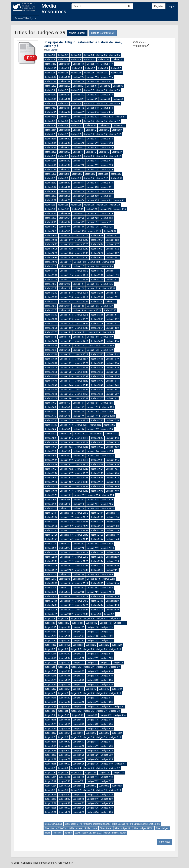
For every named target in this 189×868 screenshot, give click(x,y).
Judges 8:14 (93, 795)
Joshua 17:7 (50, 416)
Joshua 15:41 (66, 381)
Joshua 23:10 (93, 579)
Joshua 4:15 (50, 112)
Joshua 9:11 (78, 209)
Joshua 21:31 (51, 530)
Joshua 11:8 (93, 266)
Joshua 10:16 (97, 236)
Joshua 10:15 (82, 236)
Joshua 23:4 (79, 574)
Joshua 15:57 (82, 394)
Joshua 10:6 (93, 227)
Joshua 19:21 (51, 469)
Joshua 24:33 (82, 614)
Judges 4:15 (107, 698)
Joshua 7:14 (93, 161)
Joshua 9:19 (107, 214)
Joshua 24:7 (65, 592)
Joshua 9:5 (76, 205)
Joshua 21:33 (82, 530)
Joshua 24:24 (97, 605)
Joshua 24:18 (82, 601)
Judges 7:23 (107, 781)
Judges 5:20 (50, 724)
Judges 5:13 (106, 715)
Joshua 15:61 (66, 398)
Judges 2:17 (65, 658)
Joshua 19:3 (79, 451)
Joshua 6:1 (78, 130)
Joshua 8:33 (65, 200)
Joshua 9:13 (106, 209)
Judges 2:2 (91, 645)
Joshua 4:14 (107, 108)
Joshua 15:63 (97, 398)
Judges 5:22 (79, 724)
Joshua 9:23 (93, 218)
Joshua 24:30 (112, 610)
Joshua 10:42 (112, 258)
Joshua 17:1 (108, 407)
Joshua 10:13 (51, 236)
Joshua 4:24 (107, 117)
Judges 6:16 (50, 746)
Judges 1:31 (65, 641)
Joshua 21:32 (66, 530)
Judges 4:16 (50, 702)
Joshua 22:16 (51, 557)
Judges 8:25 (107, 803)
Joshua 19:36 (51, 482)
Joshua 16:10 (93, 407)
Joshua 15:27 (82, 368)
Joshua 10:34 (66, 253)
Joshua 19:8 (79, 456)
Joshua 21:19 (97, 517)
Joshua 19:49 (97, 491)
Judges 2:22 (65, 663)
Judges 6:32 (65, 759)
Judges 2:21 (50, 663)
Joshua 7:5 (50, 156)
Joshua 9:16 (65, 214)
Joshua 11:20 (51, 280)
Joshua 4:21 (65, 117)
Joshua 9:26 (65, 222)
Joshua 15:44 (112, 381)
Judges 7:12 (104, 773)
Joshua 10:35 (82, 253)
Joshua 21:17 (66, 517)
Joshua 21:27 (66, 526)
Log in (171, 6)
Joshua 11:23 (97, 280)
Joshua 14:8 (93, 337)
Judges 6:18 (79, 746)
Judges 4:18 (79, 702)
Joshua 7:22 (65, 170)
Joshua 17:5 (93, 412)
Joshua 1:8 (63, 60)
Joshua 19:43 (82, 486)
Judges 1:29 (107, 636)
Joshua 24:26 (51, 610)
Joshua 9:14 (120, 209)
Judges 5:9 (50, 715)
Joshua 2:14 (79, 77)
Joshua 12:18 (66, 297)
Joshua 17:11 (109, 416)
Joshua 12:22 (51, 302)
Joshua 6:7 (76, 134)
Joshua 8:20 (93, 187)
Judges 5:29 (107, 729)
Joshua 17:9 (79, 416)
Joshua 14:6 (65, 337)
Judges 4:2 (91, 689)
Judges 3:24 (107, 680)
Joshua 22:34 (97, 570)
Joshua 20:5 (50, 500)
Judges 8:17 (65, 799)
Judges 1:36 (65, 645)
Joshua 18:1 (81, 425)
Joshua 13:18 (51, 319)
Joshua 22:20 (112, 557)
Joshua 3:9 (115, 90)
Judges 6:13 (79, 742)
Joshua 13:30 (82, 328)
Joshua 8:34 (79, 200)
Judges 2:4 (117, 645)
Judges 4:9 (102, 693)
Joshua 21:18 (82, 517)
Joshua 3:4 (50, 90)
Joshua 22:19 (97, 557)
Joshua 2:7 (63, 73)
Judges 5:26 (65, 729)
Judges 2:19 (93, 658)
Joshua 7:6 (63, 156)
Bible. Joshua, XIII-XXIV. (56, 828)
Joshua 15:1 (66, 346)
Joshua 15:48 (97, 385)
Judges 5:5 (76, 711)
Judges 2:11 (50, 654)
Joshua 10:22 (112, 240)
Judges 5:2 (119, 707)
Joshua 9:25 (50, 222)
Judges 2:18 (79, 658)
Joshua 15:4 (108, 346)
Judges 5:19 (107, 720)
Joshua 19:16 (51, 464)
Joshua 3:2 (105, 86)
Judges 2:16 (50, 658)
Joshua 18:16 (82, 438)
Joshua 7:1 (78, 152)
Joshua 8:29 (79, 196)
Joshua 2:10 (102, 73)
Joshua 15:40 (51, 381)
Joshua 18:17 (97, 438)
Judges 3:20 (50, 680)
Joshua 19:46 (51, 491)
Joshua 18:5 (65, 429)
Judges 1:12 (92, 623)
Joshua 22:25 (112, 561)
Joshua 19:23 (82, 469)
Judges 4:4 (117, 689)
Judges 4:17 (65, 702)
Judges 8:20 (107, 799)
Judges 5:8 (115, 711)
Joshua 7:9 (102, 156)
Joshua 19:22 (66, 469)
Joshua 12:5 (93, 284)
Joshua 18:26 (82, 447)
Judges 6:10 (115, 737)
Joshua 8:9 (89, 178)
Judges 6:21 (50, 751)
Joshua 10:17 (112, 236)
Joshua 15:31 (66, 372)
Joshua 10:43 (51, 262)
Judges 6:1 (78, 733)
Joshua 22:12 (66, 552)
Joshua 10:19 (66, 240)
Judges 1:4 (63, 619)
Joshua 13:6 (93, 306)
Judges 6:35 (107, 759)
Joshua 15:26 (66, 368)
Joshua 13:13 (51, 315)
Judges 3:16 (65, 676)
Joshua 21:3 (79, 504)
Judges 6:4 (117, 733)
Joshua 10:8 (50, 231)
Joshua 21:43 (82, 539)
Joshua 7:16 (50, 165)
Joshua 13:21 (97, 319)
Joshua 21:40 (112, 535)
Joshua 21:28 (82, 526)
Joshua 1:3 (76, 55)
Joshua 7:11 (50, 161)
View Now (164, 842)
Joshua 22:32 (66, 570)
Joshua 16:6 (107, 403)
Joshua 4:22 (79, 117)
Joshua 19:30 (112, 473)
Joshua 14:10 (51, 341)
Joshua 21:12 (66, 513)
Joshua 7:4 (117, 152)
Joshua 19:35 (112, 478)
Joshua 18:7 (93, 429)
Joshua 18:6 (79, 429)
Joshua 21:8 (79, 508)
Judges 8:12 (65, 795)
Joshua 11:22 (82, 280)
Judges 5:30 (50, 733)
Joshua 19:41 (51, 486)
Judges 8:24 (93, 803)
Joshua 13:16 (97, 315)
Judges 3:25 (50, 685)
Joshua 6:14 (93, 139)
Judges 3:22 (79, 680)
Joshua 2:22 (50, 86)
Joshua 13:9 (65, 310)
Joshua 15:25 (51, 368)
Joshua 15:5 (50, 350)
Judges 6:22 (65, 751)
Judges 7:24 (50, 786)
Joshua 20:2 (80, 495)
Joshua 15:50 (51, 390)
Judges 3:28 (93, 685)
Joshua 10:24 (66, 244)
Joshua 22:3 (79, 544)
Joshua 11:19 (112, 275)
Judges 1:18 (93, 627)
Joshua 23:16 (112, 583)
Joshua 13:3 (50, 306)
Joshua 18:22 (97, 442)
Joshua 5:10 (76, 126)
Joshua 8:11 (116, 178)
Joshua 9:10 (63, 209)
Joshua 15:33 (97, 372)
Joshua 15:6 (65, 350)
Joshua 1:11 (103, 60)
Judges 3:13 (93, 671)
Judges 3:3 (118, 663)
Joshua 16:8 (65, 407)
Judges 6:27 (65, 755)
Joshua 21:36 (51, 535)
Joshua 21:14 (97, 513)
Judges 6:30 (107, 755)
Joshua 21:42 (66, 539)
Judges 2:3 (104, 645)
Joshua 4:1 (92, 99)
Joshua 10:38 (51, 258)
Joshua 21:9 (93, 508)
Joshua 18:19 (51, 442)
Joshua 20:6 (65, 500)
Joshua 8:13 (65, 183)
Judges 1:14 (120, 623)
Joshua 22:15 (112, 552)
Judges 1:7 (102, 619)
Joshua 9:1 (106, 200)
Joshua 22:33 (82, 570)
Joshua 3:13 (93, 95)
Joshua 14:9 (107, 337)
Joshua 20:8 (93, 500)
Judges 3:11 (65, 671)
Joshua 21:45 (112, 539)
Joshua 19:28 (82, 473)
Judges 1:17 (79, 627)
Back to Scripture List (103, 33)
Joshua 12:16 (112, 293)
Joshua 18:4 (50, 429)
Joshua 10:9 (65, 231)
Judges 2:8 (89, 649)
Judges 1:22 (79, 632)
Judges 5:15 (50, 720)
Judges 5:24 (107, 724)
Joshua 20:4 (108, 495)
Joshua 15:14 (112, 354)
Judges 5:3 (50, 711)
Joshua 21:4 (93, 504)
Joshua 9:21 (65, 218)
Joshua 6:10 (115, 134)
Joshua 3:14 (107, 95)
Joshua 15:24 (112, 363)
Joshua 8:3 (90, 174)
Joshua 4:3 (118, 99)
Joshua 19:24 (97, 469)
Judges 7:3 (63, 768)
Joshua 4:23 (93, 117)
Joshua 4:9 (115, 104)
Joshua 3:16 (65, 99)
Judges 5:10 (63, 715)
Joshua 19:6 (50, 456)
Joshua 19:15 (112, 460)
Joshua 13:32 (112, 328)
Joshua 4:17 (79, 112)
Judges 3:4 (50, 667)
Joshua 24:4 (93, 588)
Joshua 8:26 (107, 192)
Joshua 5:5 (89, 121)
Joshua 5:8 (50, 126)
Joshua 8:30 (93, 196)
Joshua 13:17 (112, 315)
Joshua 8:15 (93, 183)
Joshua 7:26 (50, 174)
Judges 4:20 (107, 702)
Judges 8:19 (93, 799)
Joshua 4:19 (107, 112)
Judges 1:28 (93, 636)
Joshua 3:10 (50, 95)
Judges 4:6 (63, 693)
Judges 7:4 (76, 768)
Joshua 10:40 (82, 258)
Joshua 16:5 (93, 403)
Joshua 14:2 (80, 332)
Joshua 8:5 (116, 174)
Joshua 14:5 (50, 337)
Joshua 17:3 (65, 412)
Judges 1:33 (93, 641)
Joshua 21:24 (97, 522)
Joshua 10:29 (66, 249)
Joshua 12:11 (109, 288)
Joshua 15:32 (82, 372)
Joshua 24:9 (93, 592)
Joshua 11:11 (66, 271)
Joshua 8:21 (107, 187)
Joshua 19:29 (97, 473)
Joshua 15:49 (112, 385)
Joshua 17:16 (112, 420)
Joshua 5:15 (65, 130)
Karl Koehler (52, 50)
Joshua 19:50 (112, 491)
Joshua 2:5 (116, 68)
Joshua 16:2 (50, 403)
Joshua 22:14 (97, 552)
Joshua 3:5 (63, 90)
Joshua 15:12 (82, 354)
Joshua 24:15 (112, 597)
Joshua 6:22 (65, 148)
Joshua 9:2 (119, 200)
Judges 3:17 (79, 676)
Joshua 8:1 (64, 174)
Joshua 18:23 (112, 442)
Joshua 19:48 (82, 491)
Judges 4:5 (50, 693)
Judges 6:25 (107, 751)
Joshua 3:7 (89, 90)
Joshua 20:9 (107, 500)
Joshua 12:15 (97, 293)
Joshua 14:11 (66, 341)
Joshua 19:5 (107, 451)
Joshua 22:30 (112, 566)
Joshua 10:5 (79, 227)
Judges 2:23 (79, 663)
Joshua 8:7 (63, 178)
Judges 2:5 (50, 649)
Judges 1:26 (65, 636)
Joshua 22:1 (50, 544)
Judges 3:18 (93, 676)
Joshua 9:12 (92, 209)
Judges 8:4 (117, 786)
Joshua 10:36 (97, 253)
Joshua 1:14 (65, 64)
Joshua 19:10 (107, 456)
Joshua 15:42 (82, 381)
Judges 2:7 (76, 649)
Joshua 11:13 (97, 271)
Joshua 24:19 (97, 601)
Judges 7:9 (63, 773)
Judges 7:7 (115, 768)
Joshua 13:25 (82, 324)
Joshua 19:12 (66, 460)
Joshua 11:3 (94, 262)
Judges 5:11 (77, 715)
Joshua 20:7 (79, 500)
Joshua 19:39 (97, 482)
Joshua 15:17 (82, 359)
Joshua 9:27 (79, 222)
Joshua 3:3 (118, 86)
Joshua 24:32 (66, 614)
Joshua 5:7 (115, 121)
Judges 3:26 (65, 685)
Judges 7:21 (79, 781)
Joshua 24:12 (66, 597)
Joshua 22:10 (107, 548)
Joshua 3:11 (65, 95)
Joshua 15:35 (51, 376)
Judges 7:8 (50, 773)
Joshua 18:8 (107, 429)
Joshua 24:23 (82, 605)
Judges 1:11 (77, 623)
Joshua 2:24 (79, 86)
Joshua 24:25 (112, 605)
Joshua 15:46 (66, 385)
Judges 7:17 (93, 777)
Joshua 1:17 (107, 64)
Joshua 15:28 (97, 368)
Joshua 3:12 (79, 95)
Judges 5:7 (102, 711)
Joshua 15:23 (97, 363)
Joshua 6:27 (65, 152)
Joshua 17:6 (107, 412)
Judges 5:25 (50, 729)
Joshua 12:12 (51, 293)
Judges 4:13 (79, 698)
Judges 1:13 (106, 623)
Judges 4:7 (76, 693)
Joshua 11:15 (51, 275)
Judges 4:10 (115, 693)
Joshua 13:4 (65, 306)
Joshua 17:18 (66, 425)
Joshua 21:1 (50, 504)
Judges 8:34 (93, 812)
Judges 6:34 (93, 759)
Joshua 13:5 (79, 306)
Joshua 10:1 (93, 222)
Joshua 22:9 (93, 548)
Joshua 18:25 (66, 447)
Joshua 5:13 (119, 126)
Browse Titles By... (26, 18)
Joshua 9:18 (93, 214)
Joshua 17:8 (65, 416)
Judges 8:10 (115, 790)
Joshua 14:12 (82, 341)
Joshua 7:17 (65, 165)
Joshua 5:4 (76, 121)
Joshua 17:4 (79, 412)
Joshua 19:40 (112, 482)
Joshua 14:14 (112, 341)
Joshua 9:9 (50, 209)
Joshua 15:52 (82, 390)
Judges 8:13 (79, 795)
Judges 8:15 (107, 795)
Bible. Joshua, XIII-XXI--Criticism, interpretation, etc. (136, 824)
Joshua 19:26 (51, 473)
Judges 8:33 (79, 812)
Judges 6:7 (76, 737)
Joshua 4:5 (63, 104)
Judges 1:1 (96, 614)
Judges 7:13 (119, 773)
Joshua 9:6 (89, 205)
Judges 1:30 (50, 641)
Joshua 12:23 (66, 302)
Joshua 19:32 (66, 478)
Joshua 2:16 (107, 77)
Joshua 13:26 (97, 324)
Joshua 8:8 (76, 178)
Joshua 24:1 (50, 588)
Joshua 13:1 (96, 302)
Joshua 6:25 (107, 148)
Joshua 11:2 (80, 262)
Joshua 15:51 (66, 390)
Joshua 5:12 (105, 126)
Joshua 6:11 (50, 139)
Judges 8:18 (79, 799)
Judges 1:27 (79, 636)
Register (159, 6)
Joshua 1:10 (89, 60)
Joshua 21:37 (66, 535)
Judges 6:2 (91, 733)
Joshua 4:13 (93, 108)
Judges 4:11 (50, 698)
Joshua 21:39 (97, 535)
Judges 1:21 (65, 632)
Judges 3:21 (65, 680)
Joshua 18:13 (111, 434)
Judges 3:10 (50, 671)
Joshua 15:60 (51, 398)
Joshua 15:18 (97, 359)
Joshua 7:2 (91, 152)
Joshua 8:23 (65, 192)
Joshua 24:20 (112, 601)
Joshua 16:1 (112, 398)
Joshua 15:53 (97, 390)
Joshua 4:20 (50, 117)
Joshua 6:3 (104, 130)
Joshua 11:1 (66, 262)
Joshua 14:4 (108, 332)
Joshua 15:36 (66, 376)
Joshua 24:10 (107, 592)
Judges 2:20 (107, 658)
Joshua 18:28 (112, 447)
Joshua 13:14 (66, 315)
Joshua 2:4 (103, 68)
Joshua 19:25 (112, 469)
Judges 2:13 (79, 654)
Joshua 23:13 (66, 583)
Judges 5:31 (65, 733)
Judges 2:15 (107, 654)
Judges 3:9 (115, 667)
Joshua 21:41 (51, 539)
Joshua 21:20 (112, 517)
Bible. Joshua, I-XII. (53, 824)
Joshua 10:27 (112, 244)
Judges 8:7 (76, 790)
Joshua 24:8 (79, 592)
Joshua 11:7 (79, 266)
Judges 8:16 (50, 799)
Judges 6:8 (89, 737)
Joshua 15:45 (51, 385)
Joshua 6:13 (79, 139)
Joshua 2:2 (77, 68)
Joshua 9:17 (79, 214)
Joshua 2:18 (65, 82)
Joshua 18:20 (66, 442)
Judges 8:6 (63, 790)
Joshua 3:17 (79, 99)
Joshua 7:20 (107, 165)
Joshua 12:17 (51, 297)
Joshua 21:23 (82, 522)
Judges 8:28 (79, 808)
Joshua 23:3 (65, 574)
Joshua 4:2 (105, 99)
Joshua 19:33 (82, 478)
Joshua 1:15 (79, 64)
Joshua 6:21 (50, 148)
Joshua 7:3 (104, 152)
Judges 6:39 (93, 764)
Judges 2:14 (93, 654)
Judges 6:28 (79, 755)
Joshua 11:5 (50, 266)
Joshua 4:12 (79, 108)
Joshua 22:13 (82, 552)
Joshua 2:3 (90, 68)
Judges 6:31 (50, 759)
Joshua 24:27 (66, 610)
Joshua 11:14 (112, 271)
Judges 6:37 (65, 764)
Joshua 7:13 (79, 161)
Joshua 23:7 (50, 579)
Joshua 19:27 (66, 473)
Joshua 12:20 (97, 297)
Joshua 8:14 (79, 183)
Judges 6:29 (93, 755)
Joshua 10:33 (51, 253)
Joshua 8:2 (77, 174)
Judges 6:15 (107, 742)
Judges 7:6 (102, 768)
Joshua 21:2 (65, 504)
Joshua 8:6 (50, 178)
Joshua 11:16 (66, 275)
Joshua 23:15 (97, 583)
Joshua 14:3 (94, 332)
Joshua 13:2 (111, 302)
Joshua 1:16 (93, 64)
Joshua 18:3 (109, 425)
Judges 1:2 (109, 614)
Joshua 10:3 (50, 227)
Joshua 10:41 (97, 258)
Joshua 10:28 (51, 249)
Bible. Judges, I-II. (123, 828)
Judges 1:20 (50, 632)
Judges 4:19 (93, 702)
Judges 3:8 (102, 667)
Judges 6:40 (107, 764)
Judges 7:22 (93, 781)
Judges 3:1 (92, 663)
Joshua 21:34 (97, 530)
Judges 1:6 (89, 619)
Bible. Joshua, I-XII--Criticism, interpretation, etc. (87, 824)
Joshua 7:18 (79, 165)
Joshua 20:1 (66, 495)
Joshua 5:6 (102, 121)
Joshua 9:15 (50, 214)
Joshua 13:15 (82, 315)
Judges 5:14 (120, 715)
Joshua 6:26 (50, 152)
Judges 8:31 (50, 812)
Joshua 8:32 (50, 200)
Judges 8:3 (104, 786)
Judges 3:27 (79, 685)
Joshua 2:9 (89, 73)
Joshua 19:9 (93, 456)
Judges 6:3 (104, 733)
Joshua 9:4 (63, 205)
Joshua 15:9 (107, 350)
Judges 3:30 (50, 689)
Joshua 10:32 (112, 249)
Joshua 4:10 (50, 108)
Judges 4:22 (65, 707)
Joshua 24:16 (51, 601)
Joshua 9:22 (79, 218)
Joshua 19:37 (66, 482)
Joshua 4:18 (93, 112)
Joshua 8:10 (102, 178)
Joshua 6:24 (93, 148)
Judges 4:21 (50, 707)
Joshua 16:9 (79, 407)
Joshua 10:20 (82, 240)
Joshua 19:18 (82, 464)
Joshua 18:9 (50, 434)
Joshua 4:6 (76, 104)
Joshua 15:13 (97, 354)
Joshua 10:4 (65, 227)
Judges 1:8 (115, 619)
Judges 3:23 (93, 680)
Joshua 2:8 (76, 73)
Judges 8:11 (50, 795)
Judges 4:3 (104, 689)
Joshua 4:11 (65, 108)
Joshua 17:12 (51, 420)
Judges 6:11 (50, 742)
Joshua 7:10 (115, 156)
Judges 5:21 (65, 724)
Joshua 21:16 (51, 517)
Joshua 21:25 (112, 522)
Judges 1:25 (50, 636)
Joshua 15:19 (112, 359)
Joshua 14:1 (66, 332)
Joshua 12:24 (82, 302)
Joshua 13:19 (66, 319)
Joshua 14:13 (97, 341)
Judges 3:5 (63, 667)
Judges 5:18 (93, 720)
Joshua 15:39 (112, 376)
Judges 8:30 (107, 808)
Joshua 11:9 (107, 266)
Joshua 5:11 (90, 126)
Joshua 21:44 (97, 539)
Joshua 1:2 (63, 55)
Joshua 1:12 (118, 60)
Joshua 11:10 (51, 271)
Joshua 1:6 (115, 55)
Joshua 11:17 (82, 275)
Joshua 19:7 (65, 456)
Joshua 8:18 (65, 187)
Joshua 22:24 (97, 561)
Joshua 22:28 (82, 566)
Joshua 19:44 (97, 486)
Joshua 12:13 (66, 293)
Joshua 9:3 (50, 205)
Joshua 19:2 (65, 451)
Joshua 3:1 (92, 86)
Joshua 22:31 (51, 570)
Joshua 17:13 (66, 420)
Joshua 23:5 (93, 574)
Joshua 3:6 (76, 90)
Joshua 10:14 (66, 236)
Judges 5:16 (65, 720)
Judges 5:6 (89, 711)
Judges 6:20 (107, 746)
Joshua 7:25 (107, 170)
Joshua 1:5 (102, 55)
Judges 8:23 (79, 803)
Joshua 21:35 (112, 530)
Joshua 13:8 (50, 310)
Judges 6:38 (79, 764)
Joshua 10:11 (95, 231)
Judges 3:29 (107, 685)
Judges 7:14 (50, 777)
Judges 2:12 (65, 654)
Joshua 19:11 (51, 460)
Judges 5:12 (92, 715)
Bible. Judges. (162, 828)
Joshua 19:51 (51, 495)
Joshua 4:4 (50, 104)
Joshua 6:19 (93, 143)
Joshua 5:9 (63, 126)
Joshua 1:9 (76, 60)
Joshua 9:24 (107, 218)
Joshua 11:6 (65, 266)
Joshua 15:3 (94, 346)
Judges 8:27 (65, 808)
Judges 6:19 (93, 746)
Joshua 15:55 (51, 394)
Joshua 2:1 (64, 68)
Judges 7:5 (89, 768)
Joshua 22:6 (50, 548)
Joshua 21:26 (51, 526)
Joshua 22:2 (65, 544)
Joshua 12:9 (79, 288)
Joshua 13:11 (95, 310)
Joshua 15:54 (112, 390)
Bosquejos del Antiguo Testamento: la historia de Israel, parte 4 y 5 (83, 44)
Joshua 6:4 (117, 130)
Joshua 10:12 (110, 231)
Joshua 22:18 (82, 557)
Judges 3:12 (79, 671)
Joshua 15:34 (112, 372)
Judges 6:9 (102, 737)
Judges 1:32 (79, 641)
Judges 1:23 (93, 632)
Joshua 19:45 (112, 486)
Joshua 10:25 (82, 244)
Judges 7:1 (120, 764)
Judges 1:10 (63, 623)
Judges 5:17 (79, 720)
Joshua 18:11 (80, 434)
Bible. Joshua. (76, 828)
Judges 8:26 (50, 808)
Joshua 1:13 (50, 64)
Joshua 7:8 (89, 156)
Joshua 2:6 (50, 73)
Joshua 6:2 (91, 130)
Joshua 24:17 (66, 601)
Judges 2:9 (102, 649)
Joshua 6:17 (65, 143)
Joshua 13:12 (110, 310)
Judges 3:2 (105, 663)
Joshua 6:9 (102, 134)
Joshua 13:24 (66, 324)
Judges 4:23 (79, 707)
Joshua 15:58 (97, 394)
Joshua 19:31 (51, 478)
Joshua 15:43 (97, 381)
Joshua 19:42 (66, 486)
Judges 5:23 (93, 724)
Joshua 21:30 (112, 526)
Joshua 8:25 (93, 192)
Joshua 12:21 (112, 297)
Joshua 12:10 (93, 288)
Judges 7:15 (65, 777)
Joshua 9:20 (50, 218)
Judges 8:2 (91, 786)
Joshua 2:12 (50, 77)
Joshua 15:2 (80, 346)
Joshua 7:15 (107, 161)
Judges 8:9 (102, 790)
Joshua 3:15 (50, 99)
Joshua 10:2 (107, 222)
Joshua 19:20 (112, 464)
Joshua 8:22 (50, 192)
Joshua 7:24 (93, 170)
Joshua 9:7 (102, 205)
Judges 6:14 (93, 742)
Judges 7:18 (107, 777)
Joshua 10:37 (112, 253)
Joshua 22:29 (97, 566)
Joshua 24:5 (107, 588)
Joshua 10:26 (97, 244)
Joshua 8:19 (79, 187)
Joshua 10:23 (51, 244)
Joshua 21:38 (82, 535)
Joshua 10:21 (97, 240)
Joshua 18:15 (66, 438)
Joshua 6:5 (50, 134)
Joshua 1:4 (89, 55)
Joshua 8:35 (93, 200)
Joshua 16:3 (65, 403)
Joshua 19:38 (82, 482)
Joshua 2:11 (116, 73)
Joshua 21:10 (107, 508)
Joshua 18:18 (112, 438)
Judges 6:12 (65, 742)
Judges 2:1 (78, 645)
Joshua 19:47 (66, 491)
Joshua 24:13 (82, 597)
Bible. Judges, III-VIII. (143, 828)
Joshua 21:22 (66, 522)
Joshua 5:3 (63, 121)
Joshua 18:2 (95, 425)
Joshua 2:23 (65, 86)
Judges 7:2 (50, 768)
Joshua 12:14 (82, 293)
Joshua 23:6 (107, 574)
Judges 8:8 (89, 790)
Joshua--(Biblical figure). (115, 833)
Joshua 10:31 (97, 249)
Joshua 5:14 (50, 130)
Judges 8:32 (65, 812)
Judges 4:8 (89, 693)
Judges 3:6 (76, 667)
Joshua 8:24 (79, 192)
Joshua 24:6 (50, 592)
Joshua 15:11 (66, 354)
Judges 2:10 (115, 649)
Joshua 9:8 (115, 205)
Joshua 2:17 (50, 82)
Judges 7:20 (65, 781)
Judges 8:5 (50, 790)
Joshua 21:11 (51, 513)
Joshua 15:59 (112, 394)
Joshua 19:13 (82, 460)
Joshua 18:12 (96, 434)
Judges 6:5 (50, 737)
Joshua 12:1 (112, 280)
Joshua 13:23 (51, 324)
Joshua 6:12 (65, 139)
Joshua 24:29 (97, 610)
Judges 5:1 (106, 707)
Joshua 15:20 (51, 363)
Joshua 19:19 (97, 464)
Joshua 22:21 (51, 561)
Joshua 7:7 (76, 156)
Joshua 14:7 (79, 337)
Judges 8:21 (50, 803)
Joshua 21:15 (112, 513)
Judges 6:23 (79, 751)
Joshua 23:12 (51, 583)
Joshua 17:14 (82, 420)
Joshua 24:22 (66, 605)
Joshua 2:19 (79, 82)
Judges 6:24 (93, 751)
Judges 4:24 (93, 707)
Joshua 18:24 (51, 447)
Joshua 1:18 (50, 68)
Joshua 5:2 (50, 121)
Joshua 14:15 (51, 346)
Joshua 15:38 (97, 376)
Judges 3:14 (107, 671)
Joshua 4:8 (102, 104)
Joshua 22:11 (51, 552)
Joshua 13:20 (82, 319)
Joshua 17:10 (93, 416)
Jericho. (68, 833)
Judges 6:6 (63, 737)
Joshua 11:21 (66, 280)
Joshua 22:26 (51, 566)
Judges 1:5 (76, 619)
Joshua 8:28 (65, 196)
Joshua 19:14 (97, 460)
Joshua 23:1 (112, 570)
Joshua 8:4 (103, 174)
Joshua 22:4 (93, 544)
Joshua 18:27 (97, 447)
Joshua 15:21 (66, 363)
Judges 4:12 (65, 698)
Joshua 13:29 (66, 328)
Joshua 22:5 (107, 544)
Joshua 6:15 (107, 139)
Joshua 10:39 (66, 258)
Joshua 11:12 (82, 271)
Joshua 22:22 (66, 561)
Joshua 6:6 (63, 134)
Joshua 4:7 (89, 104)
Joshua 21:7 (65, 508)
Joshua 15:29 (112, 368)
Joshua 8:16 (107, 183)
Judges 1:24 (107, 632)
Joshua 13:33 (51, 332)
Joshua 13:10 (79, 310)
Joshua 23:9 (79, 579)
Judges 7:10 (76, 773)
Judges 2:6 (63, 649)
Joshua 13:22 (112, 319)
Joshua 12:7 (50, 288)
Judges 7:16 (79, 777)
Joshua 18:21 (82, 442)
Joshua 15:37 (82, 376)
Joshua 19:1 (50, 451)
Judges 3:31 (65, 689)
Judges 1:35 (50, 645)
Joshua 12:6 (107, 284)
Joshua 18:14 (51, 438)
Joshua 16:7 (50, 407)
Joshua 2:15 (93, 77)
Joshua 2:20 (93, 82)
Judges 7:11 (90, 773)
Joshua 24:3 (79, 588)
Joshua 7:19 (93, 165)
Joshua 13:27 (112, 324)
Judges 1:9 (50, 623)
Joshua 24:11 (51, 597)
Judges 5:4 (63, 711)
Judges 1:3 (50, 619)
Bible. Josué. (91, 828)
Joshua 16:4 (79, 403)
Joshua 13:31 (97, 328)
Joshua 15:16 (66, 359)
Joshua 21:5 (107, 504)
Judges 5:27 (79, 729)
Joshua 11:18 (97, 275)
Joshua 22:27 (66, 566)
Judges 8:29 (93, 808)
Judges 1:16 (65, 627)
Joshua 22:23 (82, 561)
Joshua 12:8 (65, 288)
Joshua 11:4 (108, 262)
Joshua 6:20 (107, 143)
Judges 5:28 (93, 729)
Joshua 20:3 (94, 495)
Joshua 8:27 (50, 196)
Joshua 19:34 (97, 478)
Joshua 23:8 (65, 579)
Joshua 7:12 (65, 161)
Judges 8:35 (107, 812)
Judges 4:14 (93, 698)
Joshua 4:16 (65, 112)
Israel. (47, 833)
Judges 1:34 (107, 641)
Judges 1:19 (107, 627)
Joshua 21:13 (82, 513)
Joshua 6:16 (50, 143)
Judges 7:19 (50, 781)
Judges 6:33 (79, 759)
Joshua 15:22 (82, 363)
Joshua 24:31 (51, 614)
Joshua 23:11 (109, 579)
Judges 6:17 (65, 746)
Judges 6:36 (50, 764)
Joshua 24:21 (51, 605)
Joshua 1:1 (50, 55)
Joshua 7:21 (50, 170)
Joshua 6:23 (79, 148)
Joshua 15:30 (51, 372)
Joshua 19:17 (66, 464)
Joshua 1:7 (50, 60)
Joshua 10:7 (107, 227)
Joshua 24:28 (82, 610)
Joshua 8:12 (50, 183)
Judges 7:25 (65, 786)
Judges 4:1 (78, 689)
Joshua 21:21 (51, 522)
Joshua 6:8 (89, 134)
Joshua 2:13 (65, 77)
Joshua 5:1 (121, 117)
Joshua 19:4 (93, 451)
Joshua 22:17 (66, 557)
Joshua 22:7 (65, 548)
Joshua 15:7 (79, 350)
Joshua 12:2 (50, 284)
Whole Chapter (77, 33)
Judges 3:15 (50, 676)
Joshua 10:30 (82, 249)
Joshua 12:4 (79, 284)
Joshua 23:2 (50, 574)
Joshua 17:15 (97, 420)
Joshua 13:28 (51, 328)
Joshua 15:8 (93, 350)
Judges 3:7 (89, 667)
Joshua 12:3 (65, 284)
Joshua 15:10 (51, 354)
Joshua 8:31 (107, 196)
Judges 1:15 (50, 627)
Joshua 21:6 (50, 508)
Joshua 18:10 (65, 434)
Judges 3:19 (107, 676)
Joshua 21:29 (97, 526)
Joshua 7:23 (79, 170)
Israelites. (57, 833)
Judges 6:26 (50, 755)
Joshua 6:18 (79, 143)
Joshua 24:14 (97, 597)
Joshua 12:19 (82, 297)
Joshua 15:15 (51, 359)
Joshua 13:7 (107, 306)
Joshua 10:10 (79, 231)
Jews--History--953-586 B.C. (88, 833)
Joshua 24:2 (65, 588)
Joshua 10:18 (51, 240)
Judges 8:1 (78, 786)
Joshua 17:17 (51, 425)
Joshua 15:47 (82, 385)
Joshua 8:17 (50, 187)
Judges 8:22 (65, 803)
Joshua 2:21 (107, 82)
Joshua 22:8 (79, 548)
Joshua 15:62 (82, 398)
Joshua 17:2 (50, 412)
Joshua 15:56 (66, 394)
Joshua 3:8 (102, 90)
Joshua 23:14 (82, 583)
